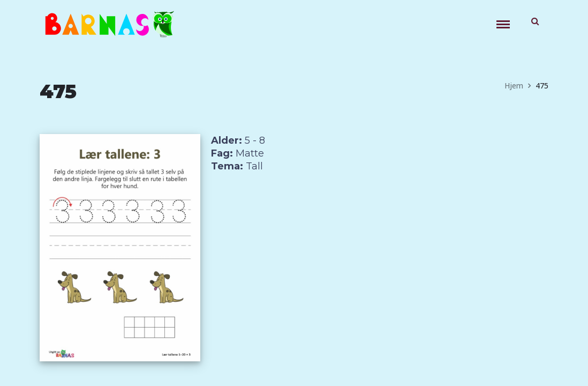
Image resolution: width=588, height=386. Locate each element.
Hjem (514, 86)
